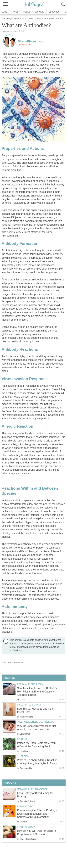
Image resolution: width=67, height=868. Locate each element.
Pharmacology (26, 806)
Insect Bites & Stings (29, 705)
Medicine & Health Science (32, 789)
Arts (5, 12)
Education (54, 12)
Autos (15, 12)
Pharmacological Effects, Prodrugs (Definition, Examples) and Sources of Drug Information (37, 814)
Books (27, 12)
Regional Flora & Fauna (31, 684)
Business (39, 12)
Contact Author (25, 45)
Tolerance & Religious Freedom (36, 722)
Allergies (23, 756)
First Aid (22, 739)
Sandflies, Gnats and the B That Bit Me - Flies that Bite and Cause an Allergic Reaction (37, 692)
